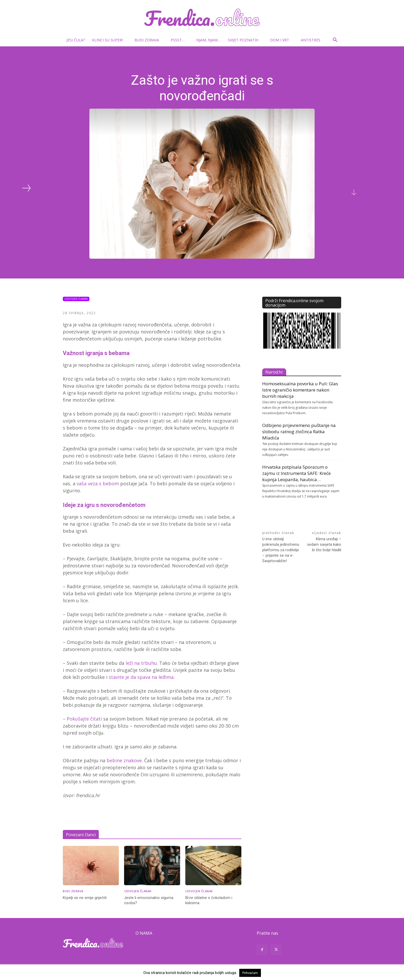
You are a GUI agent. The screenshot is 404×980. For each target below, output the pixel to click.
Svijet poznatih (245, 40)
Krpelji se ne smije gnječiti (85, 898)
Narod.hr (274, 372)
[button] (335, 41)
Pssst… (180, 40)
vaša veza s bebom (98, 483)
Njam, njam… (208, 40)
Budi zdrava (149, 40)
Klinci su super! (109, 40)
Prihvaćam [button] (250, 973)
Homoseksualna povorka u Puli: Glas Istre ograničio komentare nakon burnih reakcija (300, 390)
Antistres (311, 40)
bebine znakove (124, 760)
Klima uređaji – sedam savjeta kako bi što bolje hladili (324, 544)
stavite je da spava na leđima (141, 677)
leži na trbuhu (141, 663)
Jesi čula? (76, 40)
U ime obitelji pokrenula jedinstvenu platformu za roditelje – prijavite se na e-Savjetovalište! (281, 550)
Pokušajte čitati (85, 719)
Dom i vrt (282, 40)
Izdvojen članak (76, 299)
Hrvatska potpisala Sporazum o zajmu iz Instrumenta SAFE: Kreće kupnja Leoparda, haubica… (296, 473)
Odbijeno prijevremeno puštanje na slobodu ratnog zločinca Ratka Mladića (299, 432)
